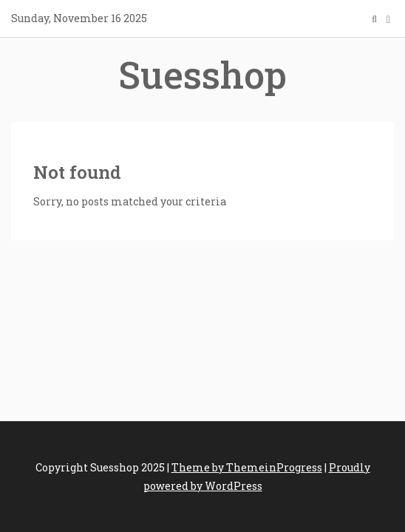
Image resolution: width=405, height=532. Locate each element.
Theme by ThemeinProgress (247, 467)
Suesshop (202, 75)
